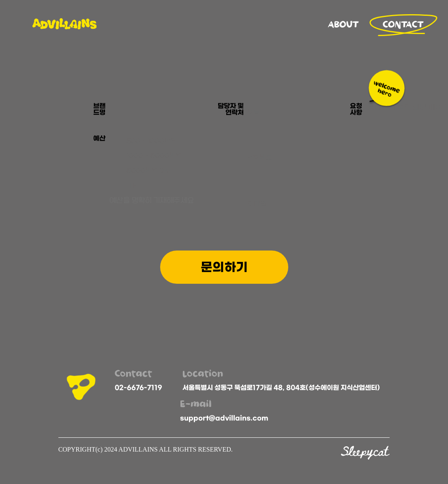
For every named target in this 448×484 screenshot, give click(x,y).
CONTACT (403, 25)
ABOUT (343, 25)
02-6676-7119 (138, 388)
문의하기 (224, 267)
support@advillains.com (224, 418)
